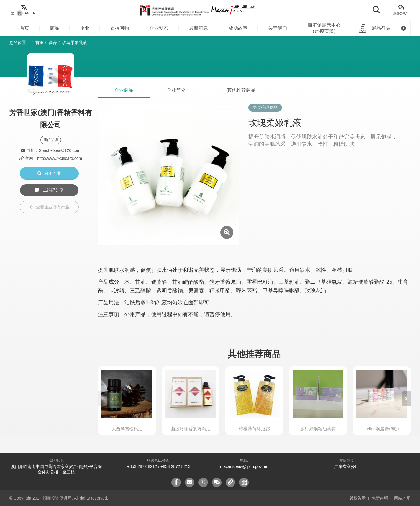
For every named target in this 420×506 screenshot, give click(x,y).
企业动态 (159, 28)
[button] (406, 399)
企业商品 (124, 90)
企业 (85, 28)
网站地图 (402, 498)
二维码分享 (49, 190)
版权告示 (357, 498)
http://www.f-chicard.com (60, 158)
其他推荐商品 (241, 90)
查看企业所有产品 (49, 207)
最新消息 (198, 28)
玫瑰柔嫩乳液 (75, 42)
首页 (24, 28)
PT (35, 13)
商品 (55, 28)
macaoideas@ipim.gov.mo (244, 466)
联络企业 (49, 173)
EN (27, 13)
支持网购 (119, 28)
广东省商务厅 (347, 466)
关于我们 (278, 28)
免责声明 (380, 498)
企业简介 (176, 90)
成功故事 (238, 28)
